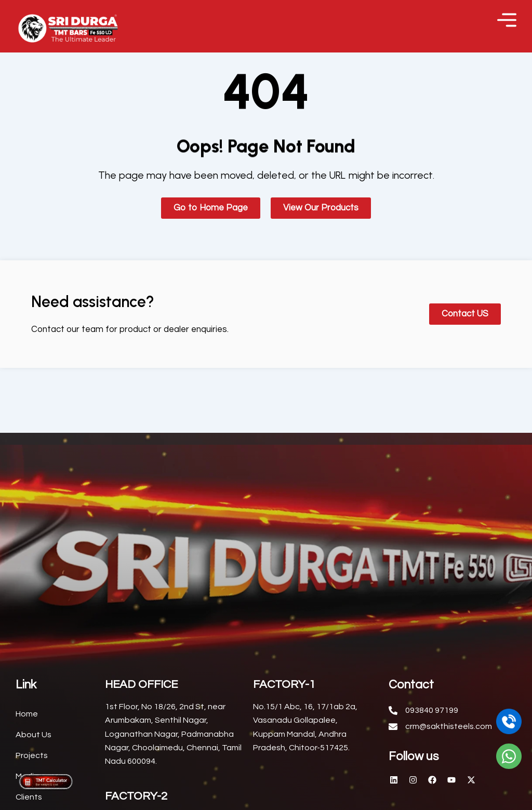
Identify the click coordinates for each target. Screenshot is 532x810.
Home (27, 727)
